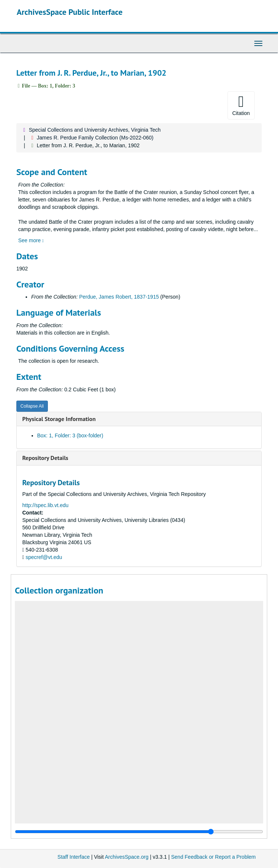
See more (31, 240)
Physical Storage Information (59, 419)
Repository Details (45, 458)
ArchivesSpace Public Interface (70, 12)
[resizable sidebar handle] (139, 832)
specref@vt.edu (44, 557)
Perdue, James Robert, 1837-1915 (119, 297)
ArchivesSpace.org (127, 857)
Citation (241, 105)
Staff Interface (74, 857)
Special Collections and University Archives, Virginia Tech (95, 130)
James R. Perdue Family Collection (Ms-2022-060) (95, 138)
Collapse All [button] (32, 406)
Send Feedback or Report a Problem (213, 857)
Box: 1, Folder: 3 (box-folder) (70, 435)
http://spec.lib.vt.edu (45, 505)
